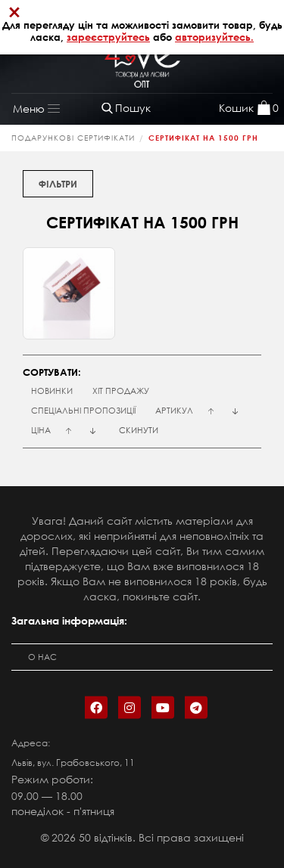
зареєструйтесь (108, 37)
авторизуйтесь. (214, 37)
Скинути (139, 430)
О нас (42, 657)
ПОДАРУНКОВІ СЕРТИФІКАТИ (73, 138)
